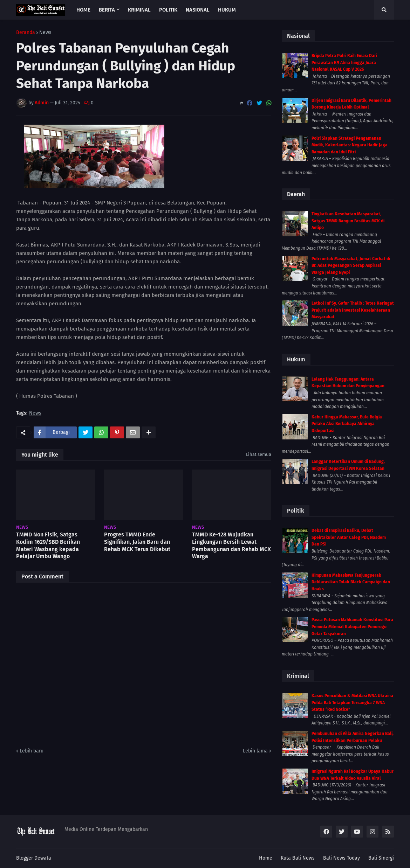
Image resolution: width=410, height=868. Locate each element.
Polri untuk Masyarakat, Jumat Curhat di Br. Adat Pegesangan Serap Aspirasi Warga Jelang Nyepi (351, 266)
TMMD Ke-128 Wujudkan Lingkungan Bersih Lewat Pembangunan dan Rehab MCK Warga (231, 545)
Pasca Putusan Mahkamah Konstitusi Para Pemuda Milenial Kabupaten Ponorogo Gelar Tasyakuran (352, 627)
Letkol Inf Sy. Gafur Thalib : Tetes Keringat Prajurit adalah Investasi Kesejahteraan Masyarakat (353, 310)
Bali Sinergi (381, 858)
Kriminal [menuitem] (139, 10)
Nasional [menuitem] (198, 10)
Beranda (26, 33)
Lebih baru (32, 751)
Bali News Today (341, 858)
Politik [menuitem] (168, 10)
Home (266, 858)
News (45, 33)
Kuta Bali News (298, 858)
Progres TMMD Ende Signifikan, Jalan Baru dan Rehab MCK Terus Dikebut (137, 542)
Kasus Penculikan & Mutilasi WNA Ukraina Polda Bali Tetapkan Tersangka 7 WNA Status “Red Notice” (352, 703)
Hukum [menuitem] (227, 10)
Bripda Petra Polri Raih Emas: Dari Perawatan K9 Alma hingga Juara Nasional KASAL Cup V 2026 (344, 63)
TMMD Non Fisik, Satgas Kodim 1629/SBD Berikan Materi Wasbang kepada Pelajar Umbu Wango (48, 545)
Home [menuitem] (83, 10)
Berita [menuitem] (107, 10)
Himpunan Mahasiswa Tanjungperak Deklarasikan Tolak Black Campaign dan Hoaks (351, 582)
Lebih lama (255, 751)
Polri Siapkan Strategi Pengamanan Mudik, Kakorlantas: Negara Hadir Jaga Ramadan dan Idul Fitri (350, 145)
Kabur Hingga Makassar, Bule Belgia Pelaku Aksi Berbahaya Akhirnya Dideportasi (347, 424)
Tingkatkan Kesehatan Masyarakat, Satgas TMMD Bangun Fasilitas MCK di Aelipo (348, 221)
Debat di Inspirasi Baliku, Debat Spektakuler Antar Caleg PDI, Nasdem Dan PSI (349, 537)
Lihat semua (259, 454)
